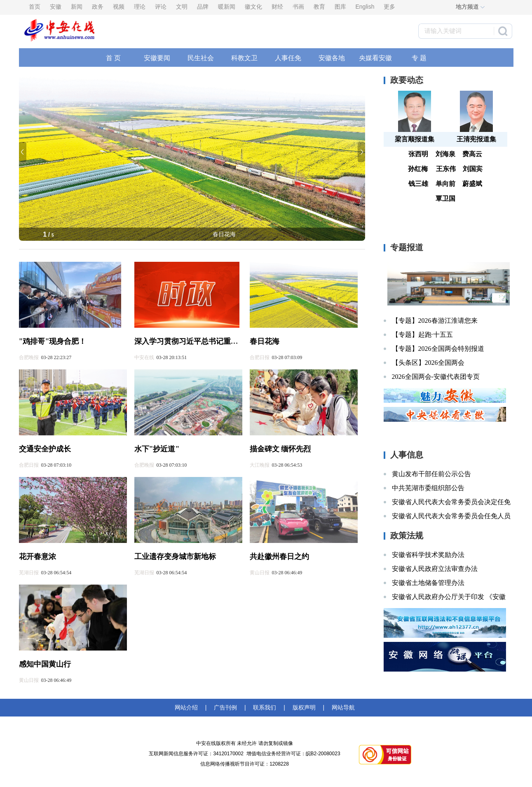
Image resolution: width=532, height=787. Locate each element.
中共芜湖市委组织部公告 (428, 488)
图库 (340, 7)
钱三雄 (418, 184)
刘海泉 (445, 154)
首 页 (113, 58)
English (365, 7)
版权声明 (304, 707)
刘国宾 (473, 169)
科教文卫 (244, 58)
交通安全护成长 (45, 449)
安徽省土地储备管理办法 (428, 583)
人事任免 (288, 58)
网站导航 (342, 707)
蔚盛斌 (472, 184)
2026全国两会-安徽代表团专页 (436, 377)
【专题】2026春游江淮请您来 (435, 321)
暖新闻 (227, 7)
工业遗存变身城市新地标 (175, 557)
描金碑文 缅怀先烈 (280, 449)
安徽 (56, 7)
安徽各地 (332, 58)
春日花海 (224, 234)
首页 (35, 7)
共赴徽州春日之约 (279, 557)
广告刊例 (225, 707)
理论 (140, 7)
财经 (277, 7)
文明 (182, 7)
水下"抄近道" (157, 449)
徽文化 (253, 7)
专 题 (419, 58)
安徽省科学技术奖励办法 (428, 555)
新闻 (77, 7)
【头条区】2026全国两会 (428, 363)
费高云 (472, 154)
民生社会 (201, 58)
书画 (298, 7)
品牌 (203, 7)
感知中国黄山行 (45, 664)
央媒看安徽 (375, 58)
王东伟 (446, 169)
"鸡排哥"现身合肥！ (53, 341)
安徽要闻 (157, 58)
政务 (98, 7)
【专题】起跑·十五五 (422, 335)
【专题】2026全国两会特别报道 (438, 349)
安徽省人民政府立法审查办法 (435, 569)
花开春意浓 (37, 557)
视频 (119, 7)
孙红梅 (418, 169)
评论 (161, 7)
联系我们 (265, 707)
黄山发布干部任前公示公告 (431, 474)
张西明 (418, 154)
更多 (389, 7)
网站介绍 (188, 707)
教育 (319, 7)
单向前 (445, 184)
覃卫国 (445, 199)
